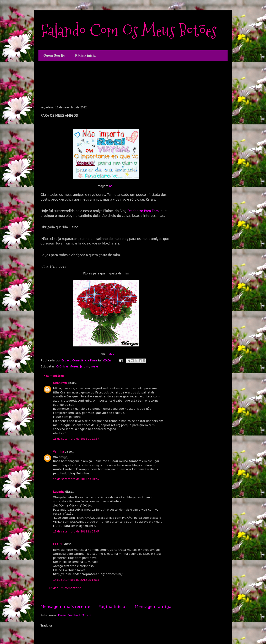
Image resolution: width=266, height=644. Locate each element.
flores (74, 366)
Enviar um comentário (65, 588)
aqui (112, 186)
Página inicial (86, 55)
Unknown (60, 383)
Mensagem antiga (153, 606)
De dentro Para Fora (143, 211)
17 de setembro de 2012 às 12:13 (76, 580)
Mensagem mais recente (65, 606)
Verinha (58, 452)
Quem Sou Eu (54, 55)
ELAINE (58, 544)
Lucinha (59, 492)
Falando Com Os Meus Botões (129, 31)
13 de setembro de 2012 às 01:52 (76, 479)
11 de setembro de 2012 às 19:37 (76, 439)
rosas (95, 366)
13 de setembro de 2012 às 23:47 (76, 531)
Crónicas (62, 366)
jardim (85, 366)
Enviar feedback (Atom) (75, 615)
